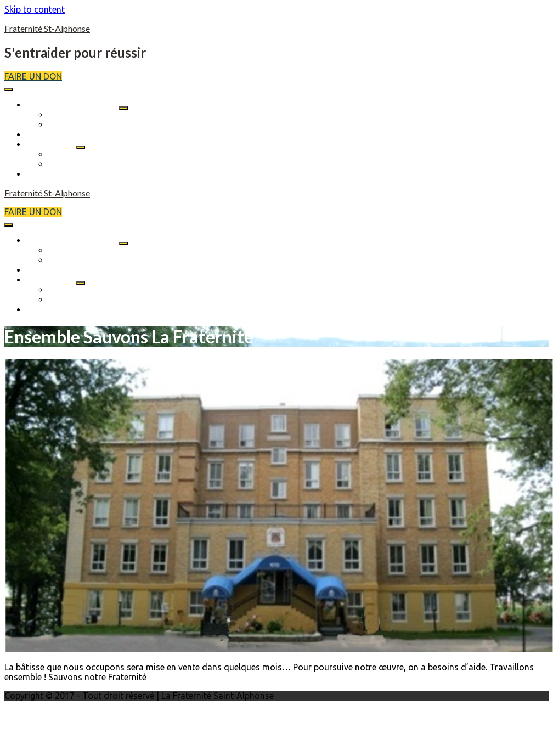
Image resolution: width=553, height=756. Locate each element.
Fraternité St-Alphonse (47, 28)
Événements (50, 134)
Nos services (51, 144)
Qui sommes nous (84, 115)
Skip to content (35, 9)
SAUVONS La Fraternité (73, 105)
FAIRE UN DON (33, 76)
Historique (69, 125)
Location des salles (86, 164)
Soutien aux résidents (91, 154)
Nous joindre (52, 174)
